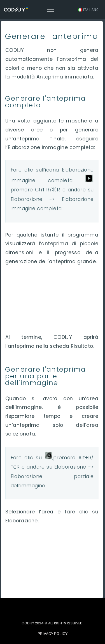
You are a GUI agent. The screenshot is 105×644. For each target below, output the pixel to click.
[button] (53, 634)
